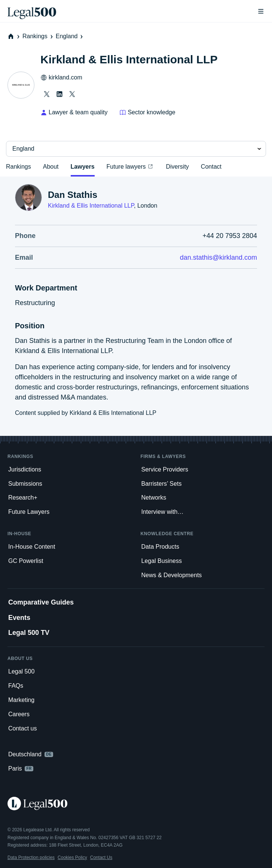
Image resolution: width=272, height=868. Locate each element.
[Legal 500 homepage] (136, 804)
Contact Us (101, 858)
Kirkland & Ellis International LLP (91, 206)
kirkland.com (61, 78)
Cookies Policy (72, 858)
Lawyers (83, 167)
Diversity (177, 167)
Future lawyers (130, 166)
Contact (211, 167)
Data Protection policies (31, 858)
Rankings (38, 36)
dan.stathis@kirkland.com (218, 257)
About (51, 167)
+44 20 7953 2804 (230, 236)
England (70, 36)
